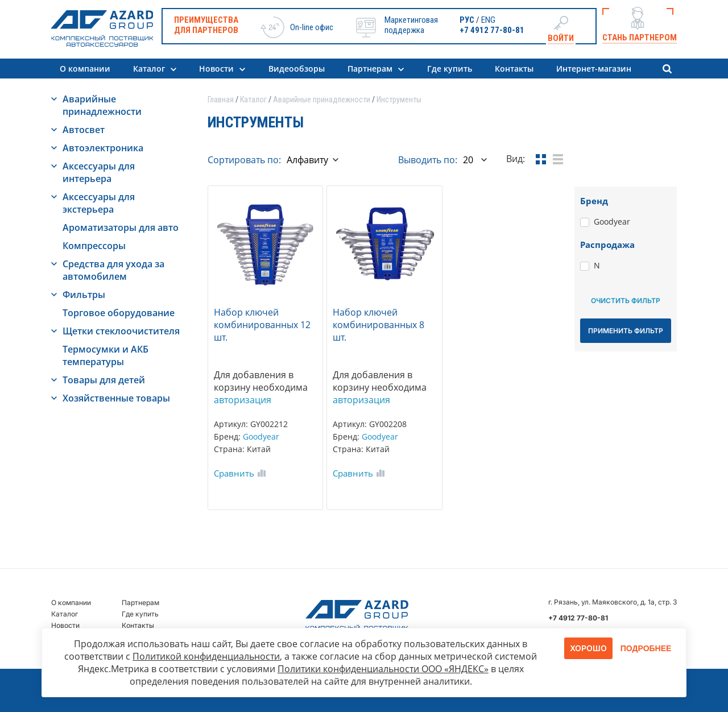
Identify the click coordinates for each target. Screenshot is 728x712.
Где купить (450, 69)
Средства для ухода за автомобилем (113, 270)
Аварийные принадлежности (102, 105)
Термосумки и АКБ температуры (106, 355)
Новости (216, 69)
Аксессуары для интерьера (99, 172)
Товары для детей (104, 380)
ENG (488, 20)
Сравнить (234, 473)
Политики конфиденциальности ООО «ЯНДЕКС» (383, 669)
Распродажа (607, 245)
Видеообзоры (297, 69)
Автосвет (84, 130)
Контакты (514, 69)
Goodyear (261, 436)
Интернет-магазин (594, 69)
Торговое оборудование (119, 313)
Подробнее (646, 648)
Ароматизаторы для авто (121, 227)
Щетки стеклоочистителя (121, 331)
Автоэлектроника (103, 148)
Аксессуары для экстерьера (99, 203)
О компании (85, 69)
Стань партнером (640, 38)
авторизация (243, 400)
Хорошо (588, 648)
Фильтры (84, 295)
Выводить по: (428, 160)
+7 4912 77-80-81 (492, 30)
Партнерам (370, 69)
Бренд (594, 201)
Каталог (149, 69)
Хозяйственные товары (116, 398)
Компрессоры (94, 246)
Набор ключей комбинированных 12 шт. (262, 325)
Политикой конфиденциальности (206, 656)
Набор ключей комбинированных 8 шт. (379, 325)
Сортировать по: (244, 160)
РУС (467, 20)
